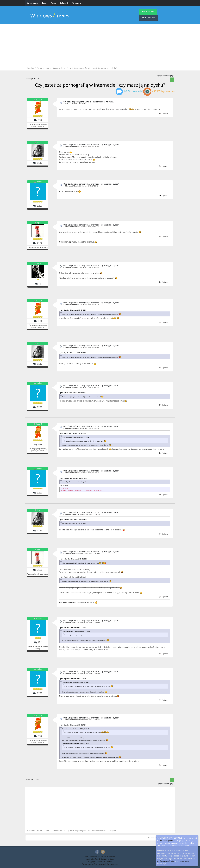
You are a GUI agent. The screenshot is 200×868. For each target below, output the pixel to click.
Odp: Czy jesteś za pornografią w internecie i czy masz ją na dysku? (91, 145)
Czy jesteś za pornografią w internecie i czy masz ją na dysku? (89, 102)
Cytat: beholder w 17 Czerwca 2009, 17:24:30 (73, 478)
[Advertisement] (100, 46)
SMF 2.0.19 (89, 856)
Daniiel (97, 859)
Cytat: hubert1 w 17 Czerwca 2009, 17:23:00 (73, 559)
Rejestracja (77, 3)
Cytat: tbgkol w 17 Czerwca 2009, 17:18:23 (73, 310)
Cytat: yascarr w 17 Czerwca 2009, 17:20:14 (73, 393)
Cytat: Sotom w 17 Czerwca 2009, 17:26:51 (73, 628)
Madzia (39, 182)
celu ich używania (167, 840)
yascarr (39, 263)
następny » (170, 76)
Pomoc (45, 3)
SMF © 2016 (98, 856)
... (37, 79)
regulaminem (184, 861)
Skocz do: (151, 838)
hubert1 (39, 100)
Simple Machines (109, 856)
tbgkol (39, 223)
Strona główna (33, 3)
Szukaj (54, 3)
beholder (39, 618)
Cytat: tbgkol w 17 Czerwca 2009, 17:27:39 (73, 679)
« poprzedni (161, 76)
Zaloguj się (64, 3)
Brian (112, 859)
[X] (165, 863)
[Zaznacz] (66, 486)
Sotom (39, 143)
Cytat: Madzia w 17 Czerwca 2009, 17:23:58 (73, 433)
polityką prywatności (166, 861)
